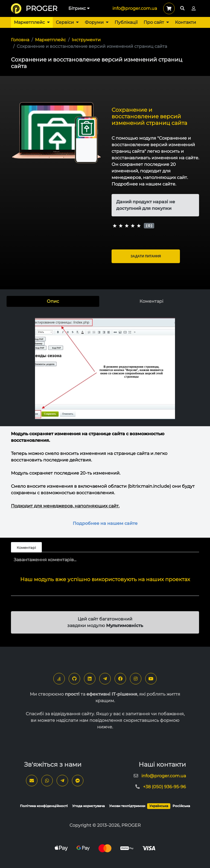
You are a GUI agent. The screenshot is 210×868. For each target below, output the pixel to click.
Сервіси (67, 22)
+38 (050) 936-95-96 (164, 787)
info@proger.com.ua (135, 8)
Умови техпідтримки (127, 806)
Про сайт (156, 22)
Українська (159, 806)
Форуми (97, 22)
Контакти (186, 22)
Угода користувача (88, 806)
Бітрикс (79, 8)
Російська (181, 806)
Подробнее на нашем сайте (105, 523)
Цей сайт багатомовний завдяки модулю (105, 622)
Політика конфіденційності (44, 806)
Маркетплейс (32, 22)
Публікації (126, 22)
